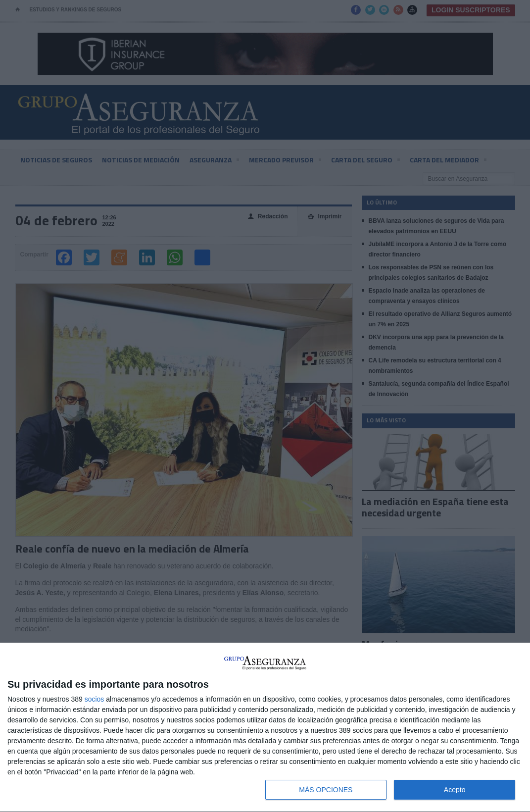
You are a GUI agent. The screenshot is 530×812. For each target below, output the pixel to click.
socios (95, 699)
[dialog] (265, 728)
